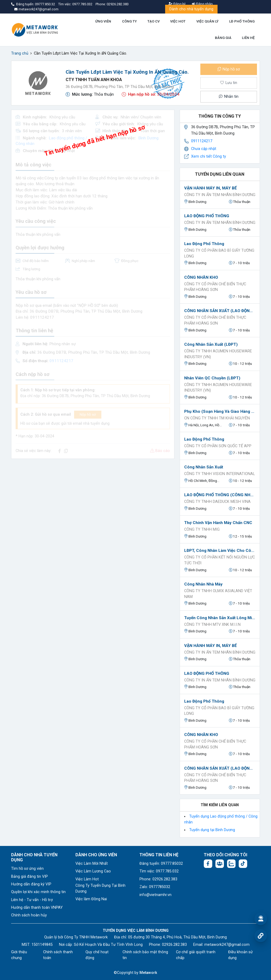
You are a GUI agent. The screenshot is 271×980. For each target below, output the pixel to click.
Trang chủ (20, 53)
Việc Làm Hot (87, 879)
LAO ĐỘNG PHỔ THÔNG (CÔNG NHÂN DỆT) (220, 495)
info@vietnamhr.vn (155, 895)
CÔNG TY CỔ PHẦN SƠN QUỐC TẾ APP (218, 446)
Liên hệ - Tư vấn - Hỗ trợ (32, 900)
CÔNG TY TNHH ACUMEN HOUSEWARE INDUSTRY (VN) (218, 354)
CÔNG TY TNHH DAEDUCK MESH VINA (217, 502)
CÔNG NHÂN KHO (201, 277)
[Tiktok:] (243, 864)
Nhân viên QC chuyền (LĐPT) (212, 378)
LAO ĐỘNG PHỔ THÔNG (207, 216)
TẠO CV (153, 21)
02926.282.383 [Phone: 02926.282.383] (174, 945)
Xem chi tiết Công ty (209, 156)
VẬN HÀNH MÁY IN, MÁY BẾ (211, 188)
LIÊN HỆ (248, 38)
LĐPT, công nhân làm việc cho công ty (220, 551)
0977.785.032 (83, 4)
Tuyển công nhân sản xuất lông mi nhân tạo (220, 618)
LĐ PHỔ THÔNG (242, 21)
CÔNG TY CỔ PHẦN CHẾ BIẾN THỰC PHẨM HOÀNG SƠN (215, 287)
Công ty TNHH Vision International (220, 474)
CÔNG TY (129, 21)
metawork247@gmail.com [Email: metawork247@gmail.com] (227, 945)
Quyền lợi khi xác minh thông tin (38, 892)
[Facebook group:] (220, 864)
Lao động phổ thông (204, 244)
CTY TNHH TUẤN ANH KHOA (94, 80)
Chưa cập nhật (204, 149)
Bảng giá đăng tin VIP (30, 877)
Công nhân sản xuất (204, 467)
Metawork (148, 973)
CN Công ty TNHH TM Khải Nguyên (217, 418)
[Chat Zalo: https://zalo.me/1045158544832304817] (231, 864)
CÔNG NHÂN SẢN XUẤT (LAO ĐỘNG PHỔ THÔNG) (220, 311)
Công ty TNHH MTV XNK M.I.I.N (212, 625)
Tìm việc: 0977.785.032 (159, 871)
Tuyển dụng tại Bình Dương (212, 830)
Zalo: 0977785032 (155, 887)
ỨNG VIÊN (103, 21)
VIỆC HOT (178, 21)
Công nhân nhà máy (203, 584)
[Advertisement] (93, 500)
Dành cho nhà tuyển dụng (191, 9)
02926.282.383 (118, 4)
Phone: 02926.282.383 (158, 879)
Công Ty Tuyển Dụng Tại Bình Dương (100, 888)
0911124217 (202, 141)
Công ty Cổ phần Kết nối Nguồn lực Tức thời (220, 560)
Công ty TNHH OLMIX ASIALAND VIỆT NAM (218, 594)
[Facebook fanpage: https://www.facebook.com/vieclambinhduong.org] (208, 864)
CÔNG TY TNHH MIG (202, 529)
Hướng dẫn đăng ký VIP (31, 884)
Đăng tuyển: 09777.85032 (161, 864)
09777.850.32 (45, 4)
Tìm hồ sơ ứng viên (27, 869)
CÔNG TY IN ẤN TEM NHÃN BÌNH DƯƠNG (220, 195)
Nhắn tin (229, 97)
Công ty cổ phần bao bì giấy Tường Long (219, 253)
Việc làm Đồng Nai (91, 899)
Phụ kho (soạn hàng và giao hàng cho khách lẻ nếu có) (220, 411)
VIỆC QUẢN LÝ (207, 21)
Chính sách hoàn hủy (29, 915)
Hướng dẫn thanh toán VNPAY (37, 908)
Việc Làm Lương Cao (93, 871)
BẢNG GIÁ (223, 38)
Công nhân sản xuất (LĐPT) (211, 344)
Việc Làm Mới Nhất (92, 864)
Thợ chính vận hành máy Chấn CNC (218, 523)
